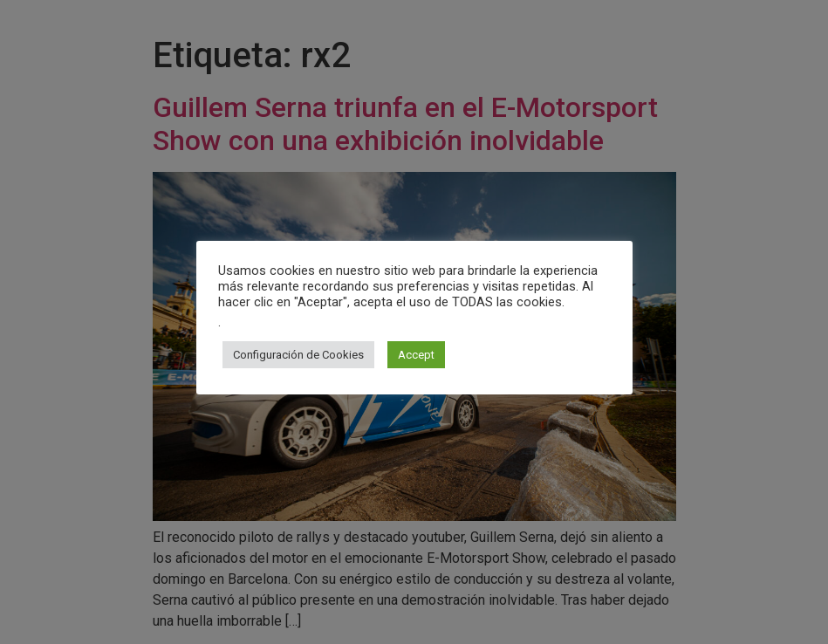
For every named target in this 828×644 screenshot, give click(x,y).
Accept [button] (416, 355)
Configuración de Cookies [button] (298, 355)
